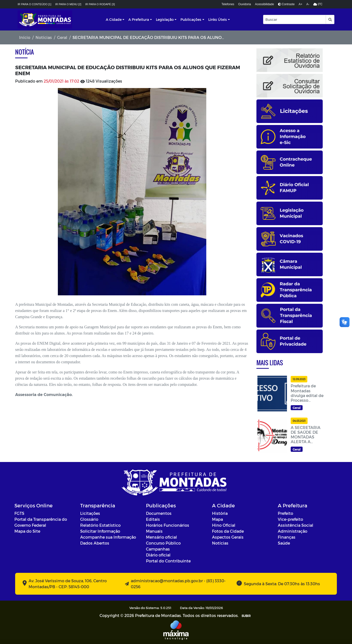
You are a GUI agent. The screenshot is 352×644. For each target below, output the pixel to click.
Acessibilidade (264, 4)
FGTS (19, 513)
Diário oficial (158, 555)
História (220, 513)
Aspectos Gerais (228, 537)
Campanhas (158, 549)
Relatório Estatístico (100, 525)
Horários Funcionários (168, 525)
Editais (153, 519)
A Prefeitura (139, 19)
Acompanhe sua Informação (108, 537)
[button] (330, 19)
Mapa (217, 519)
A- (308, 4)
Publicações (191, 19)
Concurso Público (163, 543)
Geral (62, 37)
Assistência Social (296, 525)
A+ (300, 4)
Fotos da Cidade (228, 531)
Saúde (284, 543)
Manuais (154, 531)
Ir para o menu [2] (68, 4)
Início (25, 37)
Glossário (89, 519)
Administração (293, 531)
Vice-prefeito (290, 519)
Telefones (228, 4)
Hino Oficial (224, 525)
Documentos (159, 513)
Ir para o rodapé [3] (100, 4)
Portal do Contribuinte (168, 561)
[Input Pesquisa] (295, 19)
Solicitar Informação (100, 531)
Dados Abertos (95, 543)
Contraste (286, 4)
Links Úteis (218, 19)
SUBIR (246, 616)
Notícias (44, 37)
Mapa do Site (27, 531)
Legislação (165, 19)
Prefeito (285, 513)
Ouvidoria (245, 4)
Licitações (90, 513)
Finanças (287, 537)
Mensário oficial (161, 537)
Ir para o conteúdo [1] (35, 4)
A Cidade (114, 19)
